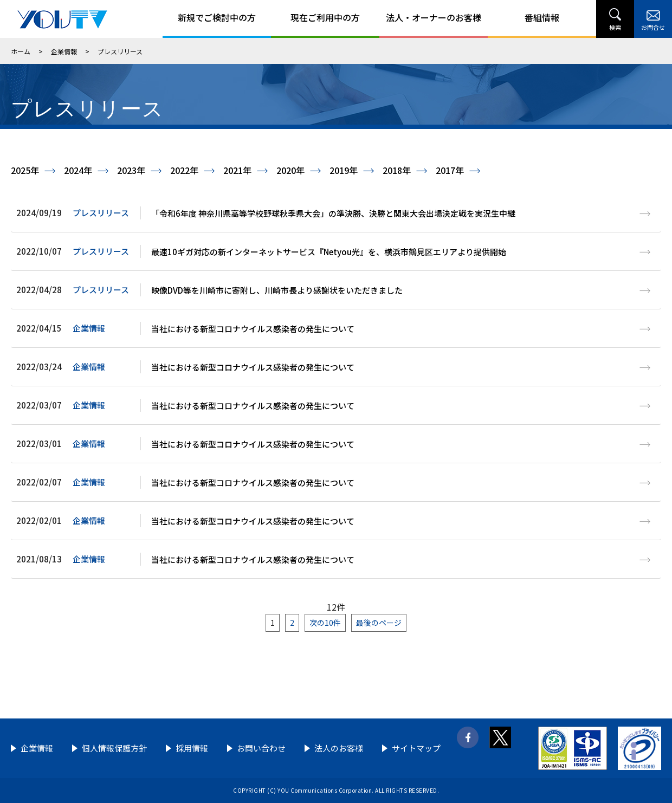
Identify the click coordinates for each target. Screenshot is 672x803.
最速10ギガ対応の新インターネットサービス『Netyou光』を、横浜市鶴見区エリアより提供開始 (329, 252)
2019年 (344, 170)
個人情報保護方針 (114, 748)
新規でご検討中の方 (217, 17)
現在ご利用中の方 (325, 17)
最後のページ (379, 623)
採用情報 (192, 748)
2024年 (78, 170)
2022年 (184, 170)
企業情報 (64, 51)
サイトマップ (416, 748)
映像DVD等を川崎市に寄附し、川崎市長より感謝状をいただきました (277, 290)
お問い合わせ (261, 748)
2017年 (450, 170)
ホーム (21, 51)
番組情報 (542, 17)
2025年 (25, 170)
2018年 (397, 170)
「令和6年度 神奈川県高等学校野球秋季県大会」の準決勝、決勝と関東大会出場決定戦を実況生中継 (333, 213)
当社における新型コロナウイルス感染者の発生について (253, 329)
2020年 (290, 170)
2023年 (131, 170)
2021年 (237, 170)
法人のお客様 (339, 748)
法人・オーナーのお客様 (434, 17)
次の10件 (325, 623)
